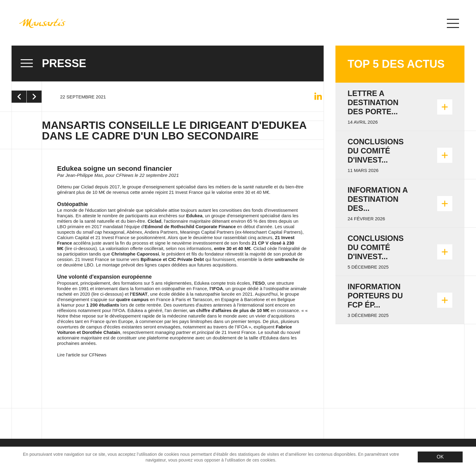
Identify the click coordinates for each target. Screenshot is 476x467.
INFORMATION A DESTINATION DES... (378, 199)
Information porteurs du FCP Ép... (375, 296)
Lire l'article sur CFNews (82, 355)
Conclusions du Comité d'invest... (376, 151)
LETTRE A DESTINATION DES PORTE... (373, 102)
